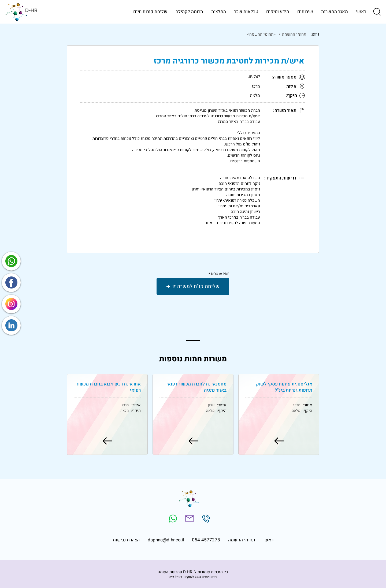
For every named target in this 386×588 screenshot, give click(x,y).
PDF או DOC (220, 274)
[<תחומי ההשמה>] (186, 34)
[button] (377, 12)
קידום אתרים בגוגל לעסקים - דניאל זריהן (193, 577)
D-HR (31, 10)
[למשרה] (279, 441)
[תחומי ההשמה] (294, 34)
